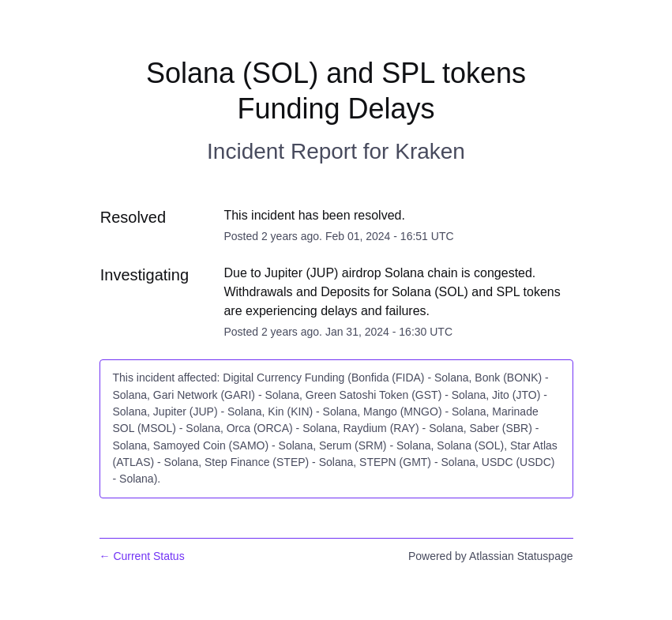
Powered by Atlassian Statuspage (491, 556)
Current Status (142, 556)
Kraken (430, 151)
